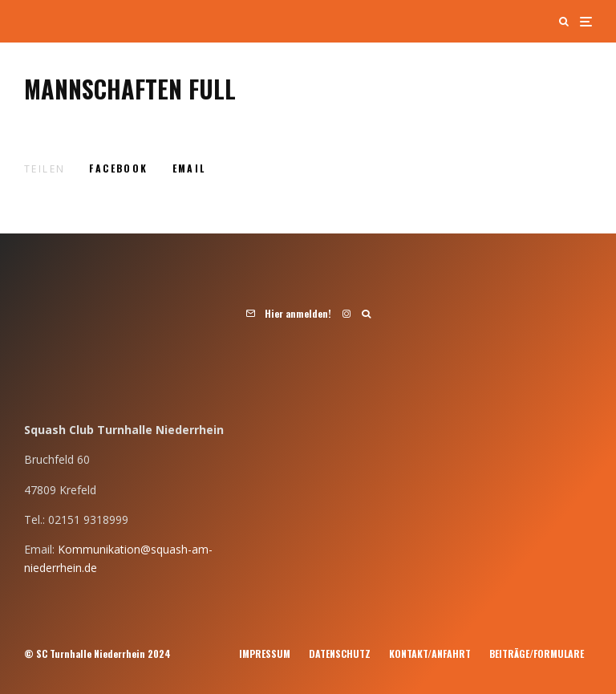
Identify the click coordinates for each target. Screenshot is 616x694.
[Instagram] (346, 314)
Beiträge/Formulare (537, 653)
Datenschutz (340, 653)
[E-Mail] (189, 168)
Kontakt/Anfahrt (430, 653)
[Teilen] (118, 168)
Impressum (265, 653)
